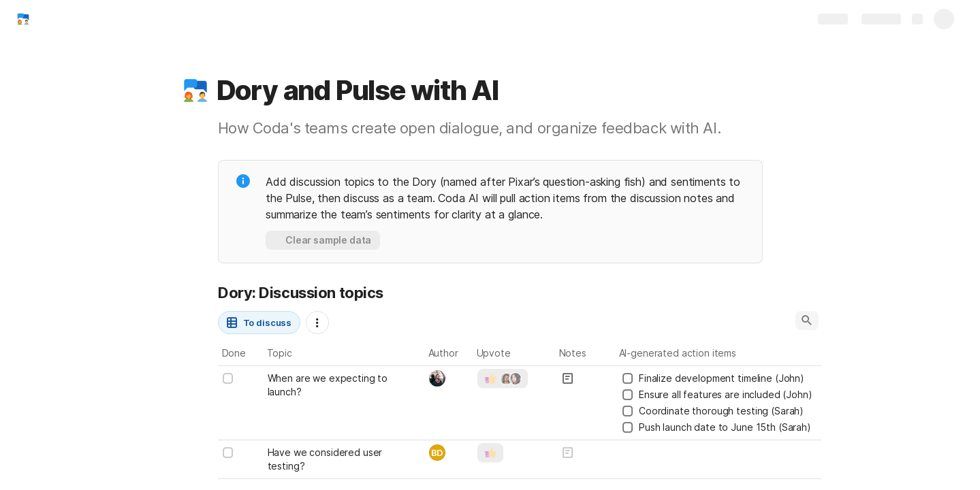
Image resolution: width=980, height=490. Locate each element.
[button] (195, 91)
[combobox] (449, 378)
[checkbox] (228, 378)
